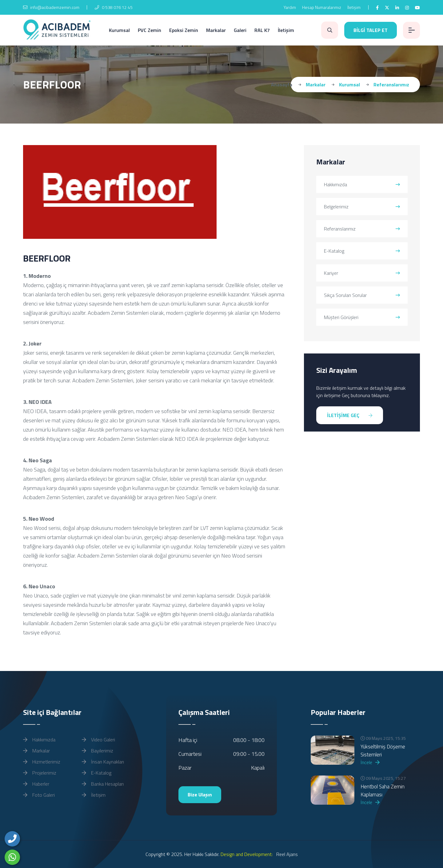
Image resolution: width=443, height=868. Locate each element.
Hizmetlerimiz (42, 762)
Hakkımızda (362, 184)
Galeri (240, 30)
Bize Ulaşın (200, 795)
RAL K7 (262, 30)
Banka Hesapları (103, 784)
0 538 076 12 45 (114, 7)
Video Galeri (98, 740)
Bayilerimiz (98, 751)
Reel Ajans (286, 854)
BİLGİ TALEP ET (371, 30)
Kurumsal (119, 30)
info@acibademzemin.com (51, 7)
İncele (370, 762)
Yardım (290, 7)
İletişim (354, 7)
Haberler (36, 784)
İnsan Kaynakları (103, 762)
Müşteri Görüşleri (362, 317)
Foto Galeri (39, 795)
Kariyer (362, 273)
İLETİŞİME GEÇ (350, 415)
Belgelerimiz (362, 207)
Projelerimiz (40, 773)
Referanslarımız (362, 229)
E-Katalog (362, 251)
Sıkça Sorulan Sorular (362, 295)
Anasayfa (282, 85)
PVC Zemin (150, 30)
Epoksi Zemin (184, 30)
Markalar (216, 30)
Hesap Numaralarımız (322, 7)
